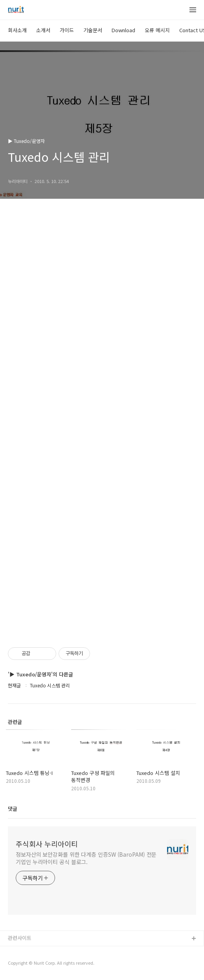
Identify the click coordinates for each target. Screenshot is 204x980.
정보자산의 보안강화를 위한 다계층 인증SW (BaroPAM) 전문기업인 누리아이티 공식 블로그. (86, 858)
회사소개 (17, 30)
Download (123, 30)
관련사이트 (20, 938)
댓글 (13, 809)
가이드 (67, 30)
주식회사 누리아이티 (47, 844)
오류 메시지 (157, 30)
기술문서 (93, 30)
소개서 (43, 30)
